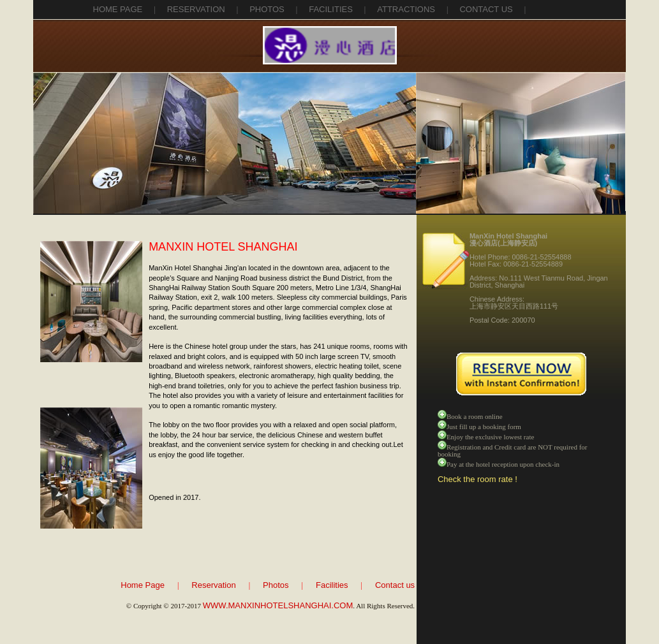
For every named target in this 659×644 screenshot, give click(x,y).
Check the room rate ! (478, 479)
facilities (331, 9)
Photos (276, 585)
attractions (406, 9)
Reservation (213, 585)
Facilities (332, 585)
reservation (196, 9)
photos (267, 9)
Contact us (395, 585)
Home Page (118, 9)
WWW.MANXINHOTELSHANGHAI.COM (278, 605)
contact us (486, 9)
